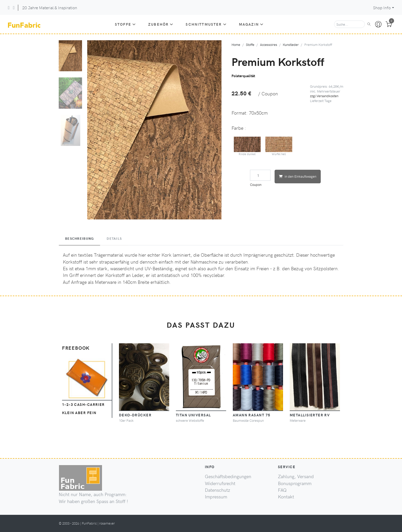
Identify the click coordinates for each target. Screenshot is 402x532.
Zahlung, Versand (296, 476)
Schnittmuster (206, 24)
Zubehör (161, 24)
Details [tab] (114, 238)
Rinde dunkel (247, 146)
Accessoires (269, 44)
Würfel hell (279, 146)
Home (236, 44)
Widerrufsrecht (220, 483)
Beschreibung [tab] (79, 238)
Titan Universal (193, 415)
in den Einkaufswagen (298, 176)
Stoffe (125, 24)
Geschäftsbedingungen (228, 476)
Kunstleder (291, 44)
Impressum (216, 497)
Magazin (251, 24)
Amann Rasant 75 (252, 415)
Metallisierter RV (310, 415)
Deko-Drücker (135, 415)
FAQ (282, 490)
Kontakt (286, 497)
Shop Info (382, 8)
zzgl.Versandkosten (324, 96)
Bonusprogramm (295, 483)
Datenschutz (218, 490)
